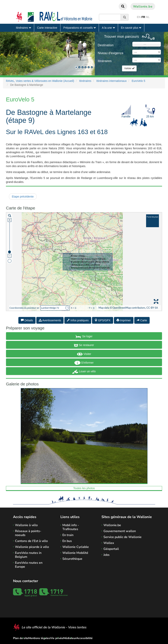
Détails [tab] (27, 320)
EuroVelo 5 (138, 81)
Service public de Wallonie (122, 537)
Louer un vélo (84, 372)
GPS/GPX (103, 320)
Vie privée (57, 638)
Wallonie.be (143, 7)
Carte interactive (47, 28)
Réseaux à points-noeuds (28, 533)
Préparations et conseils (80, 28)
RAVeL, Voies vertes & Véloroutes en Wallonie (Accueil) (40, 81)
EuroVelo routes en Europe (29, 565)
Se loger (84, 337)
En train (68, 535)
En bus (67, 541)
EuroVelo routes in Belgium (28, 555)
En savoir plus (131, 28)
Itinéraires (23, 28)
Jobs (107, 555)
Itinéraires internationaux (111, 81)
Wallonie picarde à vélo (32, 547)
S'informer (84, 363)
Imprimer (124, 320)
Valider (129, 68)
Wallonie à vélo (26, 525)
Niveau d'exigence (111, 53)
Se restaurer (84, 345)
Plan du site (21, 638)
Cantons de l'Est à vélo (31, 541)
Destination (106, 45)
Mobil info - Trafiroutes (71, 527)
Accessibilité (84, 638)
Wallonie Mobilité (75, 553)
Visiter (84, 354)
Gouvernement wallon (120, 531)
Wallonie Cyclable (76, 547)
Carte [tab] (142, 320)
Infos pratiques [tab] (78, 320)
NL (148, 17)
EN (139, 17)
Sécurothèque (72, 559)
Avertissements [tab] (50, 320)
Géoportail (111, 549)
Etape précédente (23, 197)
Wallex (109, 543)
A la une (108, 28)
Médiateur (70, 638)
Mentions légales (39, 638)
